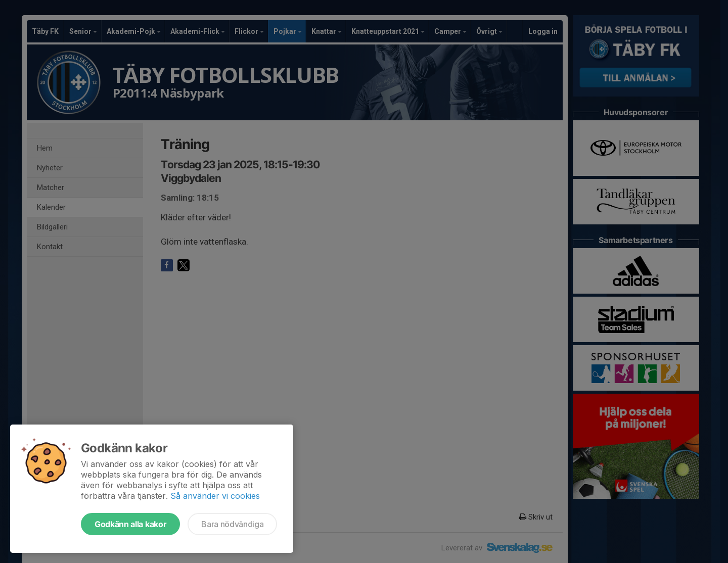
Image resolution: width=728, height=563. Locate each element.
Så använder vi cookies (215, 496)
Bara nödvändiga (232, 524)
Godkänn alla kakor (130, 524)
